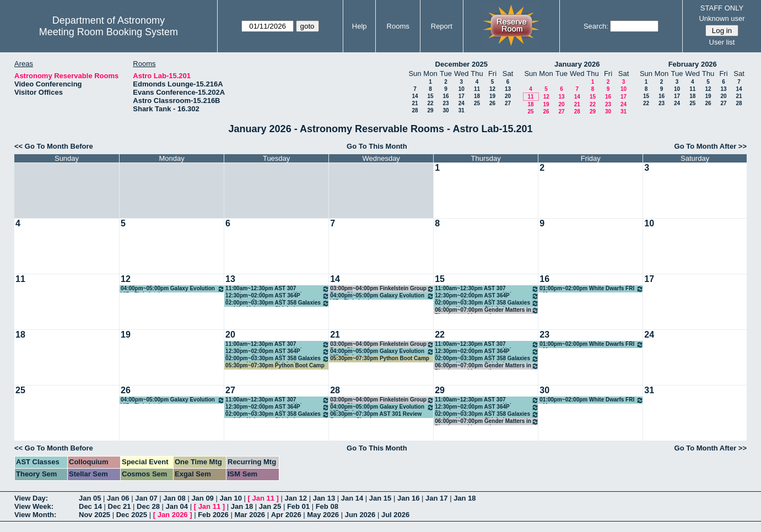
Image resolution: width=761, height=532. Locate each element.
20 (508, 96)
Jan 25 (270, 506)
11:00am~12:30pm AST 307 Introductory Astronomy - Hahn (277, 289)
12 (492, 89)
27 (508, 103)
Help (360, 26)
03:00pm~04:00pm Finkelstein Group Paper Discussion (382, 289)
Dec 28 (148, 506)
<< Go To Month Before (54, 146)
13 (508, 89)
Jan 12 (296, 498)
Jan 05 (90, 498)
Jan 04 (177, 506)
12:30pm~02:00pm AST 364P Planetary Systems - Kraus (277, 296)
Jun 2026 (360, 515)
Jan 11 (263, 498)
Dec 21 (120, 506)
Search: (596, 26)
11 (477, 89)
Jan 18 (465, 498)
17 (462, 96)
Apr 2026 (286, 515)
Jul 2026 (395, 515)
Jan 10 (230, 498)
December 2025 (462, 64)
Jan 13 (324, 498)
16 (446, 96)
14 (415, 96)
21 (415, 103)
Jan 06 (118, 498)
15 (430, 96)
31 (462, 110)
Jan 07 (146, 498)
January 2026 (577, 64)
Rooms (398, 26)
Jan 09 (202, 498)
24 (462, 103)
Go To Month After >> (711, 146)
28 (415, 110)
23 (446, 103)
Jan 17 (436, 498)
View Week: (34, 506)
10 (462, 89)
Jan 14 (352, 498)
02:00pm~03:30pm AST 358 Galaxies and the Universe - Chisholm (277, 303)
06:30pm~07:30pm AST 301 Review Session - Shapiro (376, 414)
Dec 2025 (132, 515)
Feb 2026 (213, 515)
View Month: (35, 515)
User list (722, 42)
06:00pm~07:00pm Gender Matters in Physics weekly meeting (487, 310)
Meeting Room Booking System (109, 32)
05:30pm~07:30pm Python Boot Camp (275, 365)
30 (446, 110)
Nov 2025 (95, 515)
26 (492, 103)
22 (430, 103)
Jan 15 (380, 498)
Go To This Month (377, 146)
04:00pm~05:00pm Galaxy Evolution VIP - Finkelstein (173, 289)
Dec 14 (90, 506)
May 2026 (323, 515)
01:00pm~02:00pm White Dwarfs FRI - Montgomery (592, 289)
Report (442, 26)
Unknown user (722, 18)
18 (477, 96)
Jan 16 (408, 498)
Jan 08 (174, 498)
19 (492, 96)
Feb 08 (327, 506)
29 (430, 110)
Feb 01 (298, 506)
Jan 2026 (173, 515)
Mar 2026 (250, 515)
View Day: (31, 498)
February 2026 (693, 64)
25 (477, 103)
